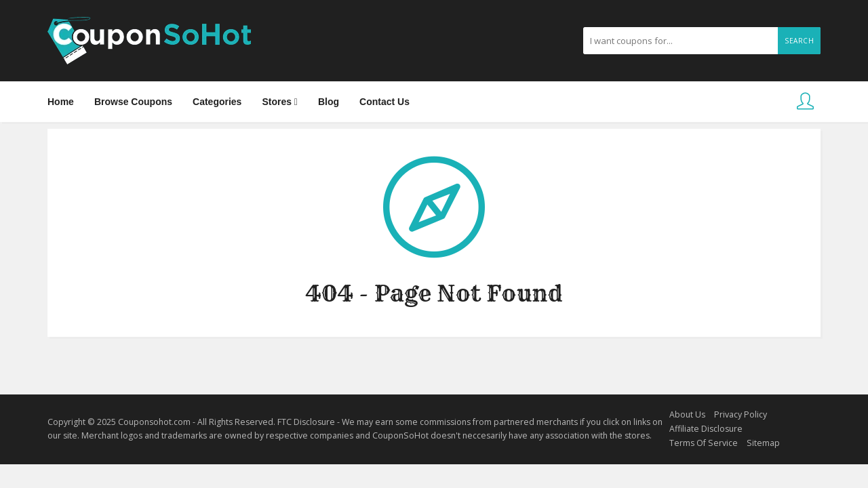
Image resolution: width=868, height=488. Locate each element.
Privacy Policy (741, 414)
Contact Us (384, 102)
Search (799, 41)
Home (61, 102)
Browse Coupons (133, 102)
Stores (280, 102)
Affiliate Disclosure (706, 429)
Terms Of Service (704, 443)
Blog (329, 102)
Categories (217, 102)
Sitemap (763, 443)
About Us (687, 414)
